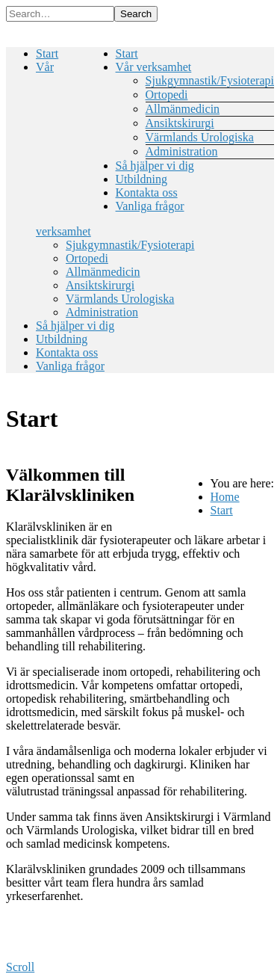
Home (225, 497)
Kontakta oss (147, 192)
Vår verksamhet (154, 67)
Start (127, 53)
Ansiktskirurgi (180, 123)
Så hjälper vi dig (155, 166)
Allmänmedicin (183, 109)
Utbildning (141, 179)
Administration (182, 151)
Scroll (20, 967)
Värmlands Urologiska (200, 137)
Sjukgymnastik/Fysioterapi (210, 80)
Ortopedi (167, 95)
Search (136, 14)
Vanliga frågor (150, 206)
